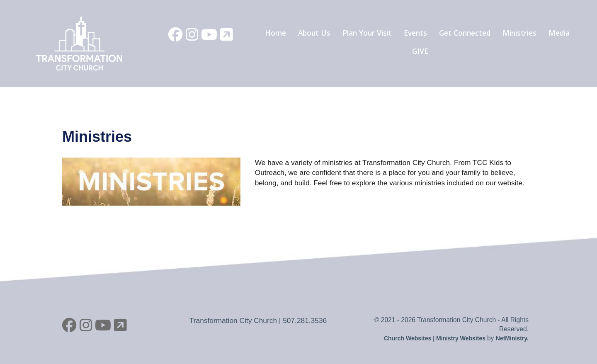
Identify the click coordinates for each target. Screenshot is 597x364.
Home (275, 33)
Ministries (519, 33)
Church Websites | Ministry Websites (436, 338)
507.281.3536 (305, 320)
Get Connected (465, 33)
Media (559, 33)
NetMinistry (511, 338)
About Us (314, 33)
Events (415, 33)
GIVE (420, 51)
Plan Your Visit (367, 33)
